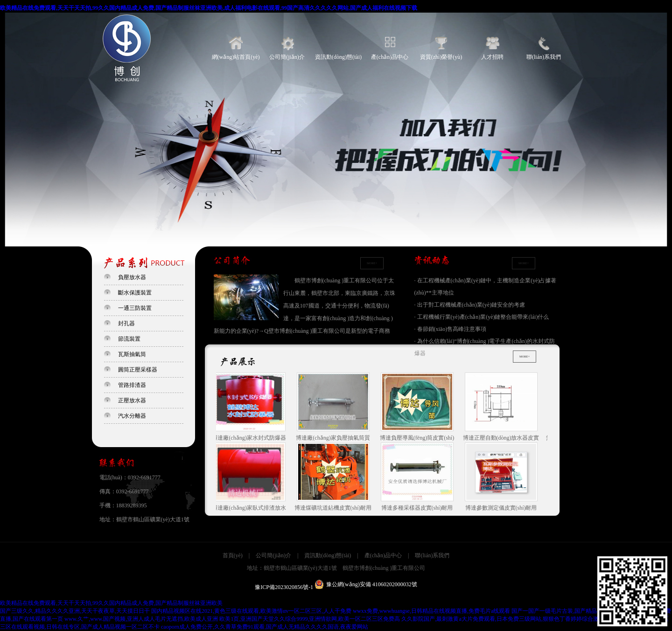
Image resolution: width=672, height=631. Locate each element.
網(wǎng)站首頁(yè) (236, 57)
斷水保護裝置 (135, 293)
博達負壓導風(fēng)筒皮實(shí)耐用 (418, 407)
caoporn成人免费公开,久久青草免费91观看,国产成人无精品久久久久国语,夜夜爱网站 (265, 627)
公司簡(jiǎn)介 (287, 57)
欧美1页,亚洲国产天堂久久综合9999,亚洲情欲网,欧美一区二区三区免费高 (310, 619)
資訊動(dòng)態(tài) (338, 57)
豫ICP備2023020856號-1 (284, 587)
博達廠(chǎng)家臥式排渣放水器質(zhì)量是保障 (250, 477)
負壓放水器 (132, 277)
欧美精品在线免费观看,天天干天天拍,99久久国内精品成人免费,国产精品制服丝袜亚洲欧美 (111, 603)
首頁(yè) (233, 555)
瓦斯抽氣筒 (132, 354)
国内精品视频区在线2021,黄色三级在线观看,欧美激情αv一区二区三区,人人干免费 (251, 611)
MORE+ (371, 263)
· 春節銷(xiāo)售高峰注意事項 (451, 329)
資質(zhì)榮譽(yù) (441, 57)
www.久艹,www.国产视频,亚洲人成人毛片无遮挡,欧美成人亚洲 (141, 619)
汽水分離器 (132, 416)
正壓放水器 (132, 400)
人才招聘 (492, 57)
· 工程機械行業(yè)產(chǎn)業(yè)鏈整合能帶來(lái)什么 (482, 317)
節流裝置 (129, 339)
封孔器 (126, 323)
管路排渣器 (132, 385)
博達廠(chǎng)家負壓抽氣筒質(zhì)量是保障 (334, 407)
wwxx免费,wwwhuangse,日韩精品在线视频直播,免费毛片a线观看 (431, 611)
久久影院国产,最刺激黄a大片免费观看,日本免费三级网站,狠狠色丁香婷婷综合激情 (503, 619)
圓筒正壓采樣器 (138, 370)
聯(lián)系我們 (544, 57)
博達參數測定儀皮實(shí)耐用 (503, 477)
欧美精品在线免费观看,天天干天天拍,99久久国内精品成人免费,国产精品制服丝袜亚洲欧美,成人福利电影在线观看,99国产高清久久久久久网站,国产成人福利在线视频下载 (209, 8)
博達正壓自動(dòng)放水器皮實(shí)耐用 (503, 407)
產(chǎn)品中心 (390, 57)
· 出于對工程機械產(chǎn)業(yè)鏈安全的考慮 (470, 305)
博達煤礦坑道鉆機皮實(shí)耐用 (335, 477)
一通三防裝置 (135, 308)
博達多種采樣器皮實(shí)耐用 (419, 477)
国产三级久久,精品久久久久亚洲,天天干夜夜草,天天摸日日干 (75, 611)
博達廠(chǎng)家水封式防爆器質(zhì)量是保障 (250, 407)
